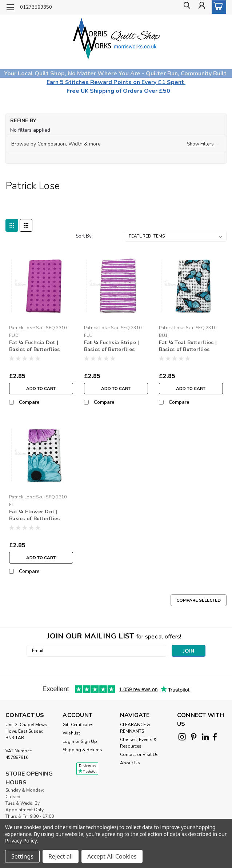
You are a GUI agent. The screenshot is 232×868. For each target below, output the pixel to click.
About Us (130, 763)
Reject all (61, 856)
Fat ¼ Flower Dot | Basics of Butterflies (34, 515)
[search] (185, 7)
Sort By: (84, 236)
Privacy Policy (21, 841)
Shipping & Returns (82, 750)
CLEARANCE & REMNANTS (135, 728)
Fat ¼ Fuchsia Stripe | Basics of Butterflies (112, 346)
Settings (22, 856)
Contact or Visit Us (139, 754)
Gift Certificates (78, 725)
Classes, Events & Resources (138, 743)
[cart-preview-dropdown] (217, 7)
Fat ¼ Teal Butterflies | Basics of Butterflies (188, 346)
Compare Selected (199, 600)
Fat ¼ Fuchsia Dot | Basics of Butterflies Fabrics (34, 346)
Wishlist (71, 733)
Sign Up (89, 741)
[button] (116, 144)
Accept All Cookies (112, 856)
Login (68, 741)
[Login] (201, 7)
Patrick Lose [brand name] (22, 328)
